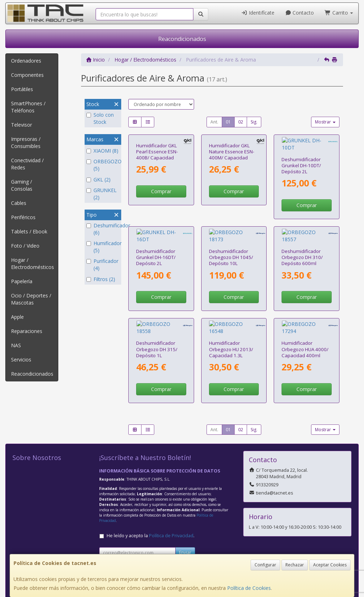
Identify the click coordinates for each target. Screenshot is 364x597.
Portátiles (22, 89)
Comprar (161, 191)
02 (241, 122)
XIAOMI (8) (102, 151)
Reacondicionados (182, 39)
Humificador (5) (103, 247)
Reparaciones (27, 331)
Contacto (300, 13)
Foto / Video (25, 246)
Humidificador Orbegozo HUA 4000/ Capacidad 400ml (305, 308)
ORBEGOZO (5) (103, 165)
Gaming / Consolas (22, 185)
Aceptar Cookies (330, 565)
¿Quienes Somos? (120, 553)
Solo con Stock (100, 118)
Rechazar (295, 565)
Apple (17, 317)
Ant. (214, 122)
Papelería (22, 281)
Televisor (22, 125)
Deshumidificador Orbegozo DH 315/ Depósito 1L (157, 308)
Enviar (185, 511)
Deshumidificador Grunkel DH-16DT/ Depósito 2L (156, 230)
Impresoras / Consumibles (26, 142)
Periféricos (23, 217)
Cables (19, 203)
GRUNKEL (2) (101, 194)
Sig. (254, 122)
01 (228, 122)
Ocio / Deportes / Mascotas (31, 299)
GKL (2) (98, 179)
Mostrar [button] (325, 122)
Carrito (339, 13)
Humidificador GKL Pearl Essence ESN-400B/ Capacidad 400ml (157, 155)
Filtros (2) (101, 279)
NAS (16, 345)
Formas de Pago (190, 546)
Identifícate (258, 13)
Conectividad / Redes (27, 164)
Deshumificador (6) (103, 229)
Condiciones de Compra (127, 546)
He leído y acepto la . (151, 494)
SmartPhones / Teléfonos (28, 107)
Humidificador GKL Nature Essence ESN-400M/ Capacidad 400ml (232, 155)
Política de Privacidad (171, 494)
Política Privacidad (120, 538)
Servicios (21, 360)
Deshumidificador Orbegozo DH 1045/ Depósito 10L (231, 230)
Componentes (27, 75)
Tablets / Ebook (29, 231)
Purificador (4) (102, 265)
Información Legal (192, 531)
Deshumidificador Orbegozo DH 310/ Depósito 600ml (302, 230)
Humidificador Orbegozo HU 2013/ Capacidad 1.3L (231, 308)
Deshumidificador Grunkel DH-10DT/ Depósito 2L (301, 152)
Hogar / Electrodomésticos (33, 263)
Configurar (265, 565)
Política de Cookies (249, 588)
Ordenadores (26, 61)
